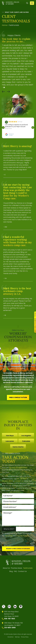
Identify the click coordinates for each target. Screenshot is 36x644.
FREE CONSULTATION (18, 397)
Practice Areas (16, 568)
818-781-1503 (21, 479)
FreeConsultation (35, 322)
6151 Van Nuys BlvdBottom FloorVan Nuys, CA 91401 (11, 614)
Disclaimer (9, 536)
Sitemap (17, 637)
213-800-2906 (7, 481)
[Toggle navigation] (32, 3)
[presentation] (15, 542)
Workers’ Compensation (18, 467)
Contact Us (22, 571)
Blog (11, 571)
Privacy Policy (22, 536)
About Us (6, 568)
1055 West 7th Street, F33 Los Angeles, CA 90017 (13, 624)
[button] (3, 92)
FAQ (15, 571)
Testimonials (28, 568)
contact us (19, 481)
